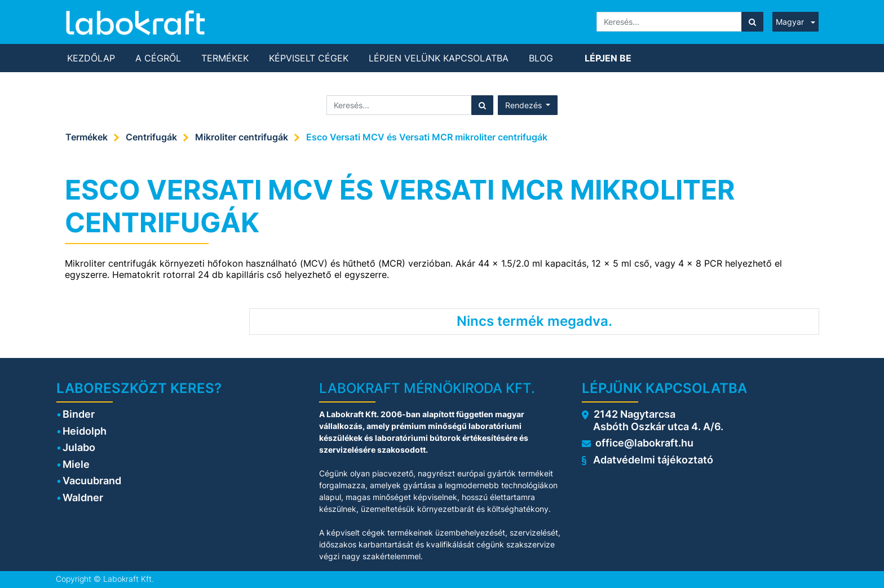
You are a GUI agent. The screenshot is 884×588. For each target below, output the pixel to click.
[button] (528, 105)
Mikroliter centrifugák (242, 137)
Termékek (87, 137)
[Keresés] (752, 22)
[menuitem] (91, 58)
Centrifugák (151, 137)
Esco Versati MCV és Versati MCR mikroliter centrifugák (427, 137)
